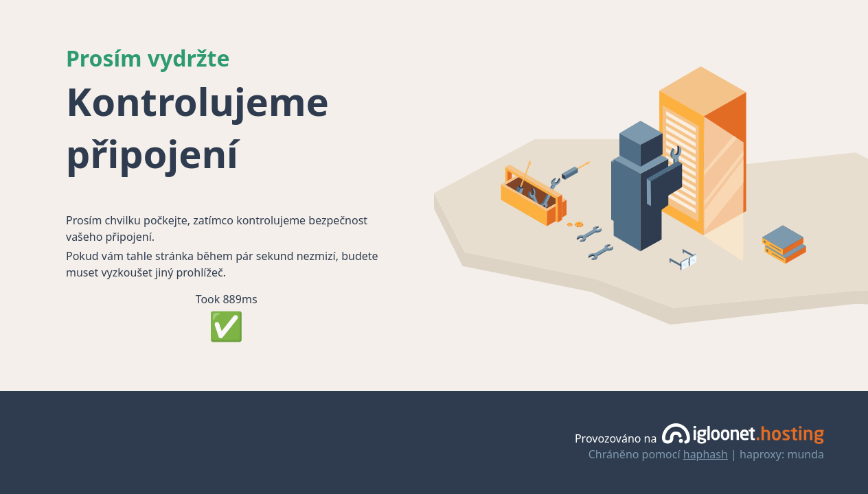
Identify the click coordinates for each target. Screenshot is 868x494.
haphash (706, 454)
